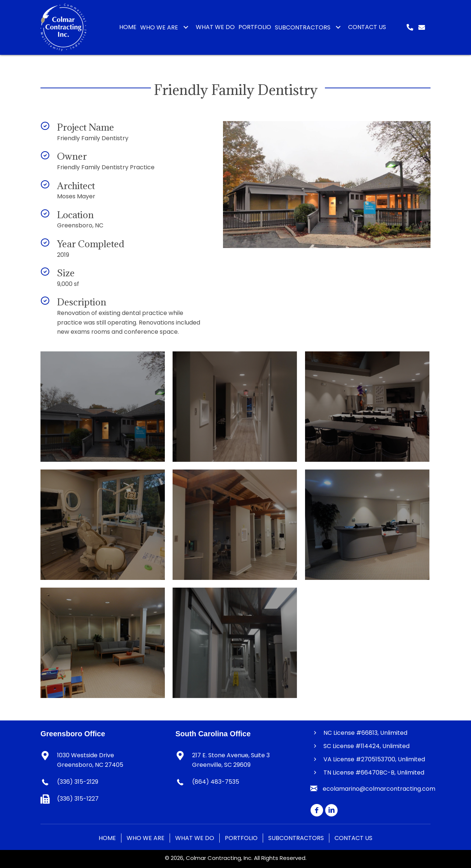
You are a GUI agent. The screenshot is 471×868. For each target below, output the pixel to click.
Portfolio (241, 838)
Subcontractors (296, 838)
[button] (186, 27)
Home (107, 838)
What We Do (195, 838)
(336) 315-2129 (78, 782)
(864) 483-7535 (216, 782)
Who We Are (146, 838)
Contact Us (353, 838)
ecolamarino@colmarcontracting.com (379, 789)
